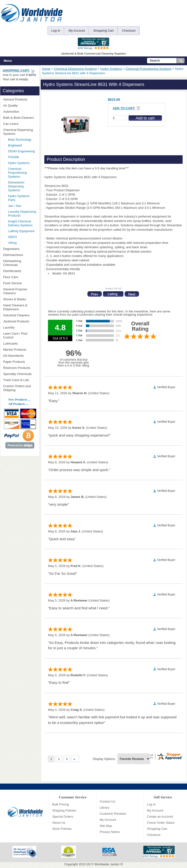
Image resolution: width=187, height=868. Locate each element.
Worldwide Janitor (107, 864)
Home (46, 69)
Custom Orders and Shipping (20, 388)
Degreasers (11, 249)
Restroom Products (20, 368)
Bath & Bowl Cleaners (19, 118)
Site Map (106, 826)
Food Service (13, 283)
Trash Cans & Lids (20, 380)
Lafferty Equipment (22, 231)
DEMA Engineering (22, 151)
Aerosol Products (20, 99)
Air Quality (20, 105)
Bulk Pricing (61, 804)
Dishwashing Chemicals (20, 263)
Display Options (104, 759)
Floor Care (20, 277)
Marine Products (15, 350)
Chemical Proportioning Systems (148, 69)
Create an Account (160, 817)
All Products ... (18, 404)
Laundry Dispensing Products (22, 214)
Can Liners (20, 124)
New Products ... (19, 399)
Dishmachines (20, 255)
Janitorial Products (20, 321)
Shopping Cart (103, 31)
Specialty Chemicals (20, 374)
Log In (56, 31)
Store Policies (62, 829)
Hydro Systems (111, 69)
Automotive (11, 112)
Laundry (20, 327)
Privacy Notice (110, 832)
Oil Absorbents (20, 356)
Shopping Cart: (16, 70)
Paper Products (20, 362)
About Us (59, 823)
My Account (77, 31)
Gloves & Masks (20, 299)
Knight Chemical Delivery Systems (22, 223)
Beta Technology (22, 140)
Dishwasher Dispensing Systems (16, 186)
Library (104, 808)
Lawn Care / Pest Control (20, 335)
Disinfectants (20, 271)
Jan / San (15, 206)
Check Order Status (161, 823)
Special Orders (63, 817)
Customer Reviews (113, 814)
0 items (31, 75)
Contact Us (107, 801)
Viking (22, 243)
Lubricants (10, 343)
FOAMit (21, 157)
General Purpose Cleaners (15, 291)
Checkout (129, 31)
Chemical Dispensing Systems (75, 69)
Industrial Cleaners (16, 315)
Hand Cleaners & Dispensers (20, 307)
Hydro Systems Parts (19, 198)
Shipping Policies (64, 810)
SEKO (21, 237)
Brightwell (22, 145)
